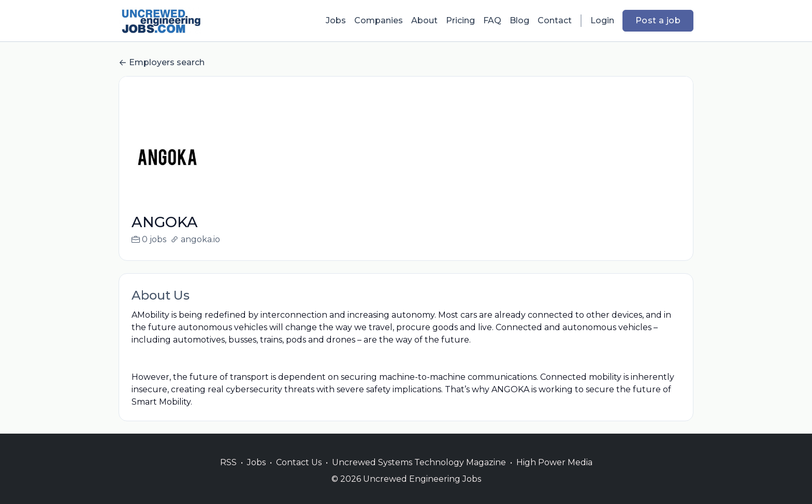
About (424, 20)
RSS (228, 475)
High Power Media (554, 475)
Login (602, 20)
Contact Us (299, 475)
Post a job (658, 20)
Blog (519, 20)
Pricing (460, 20)
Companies (379, 20)
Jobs (336, 20)
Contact (555, 20)
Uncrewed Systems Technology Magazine (419, 475)
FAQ (492, 20)
